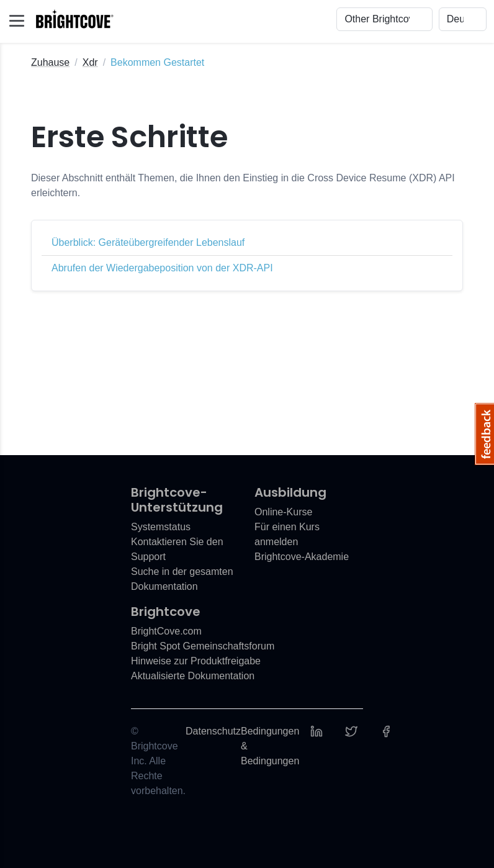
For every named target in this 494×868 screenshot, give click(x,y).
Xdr (90, 62)
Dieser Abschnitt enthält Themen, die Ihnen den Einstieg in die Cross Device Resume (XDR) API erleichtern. (243, 185)
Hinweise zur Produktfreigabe (196, 661)
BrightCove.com (166, 631)
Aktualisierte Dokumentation (193, 676)
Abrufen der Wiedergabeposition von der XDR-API (162, 268)
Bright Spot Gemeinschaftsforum (203, 646)
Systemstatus (161, 527)
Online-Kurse (283, 512)
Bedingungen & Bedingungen (270, 746)
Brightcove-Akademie (302, 557)
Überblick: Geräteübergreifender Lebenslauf (148, 242)
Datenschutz (213, 731)
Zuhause (50, 62)
